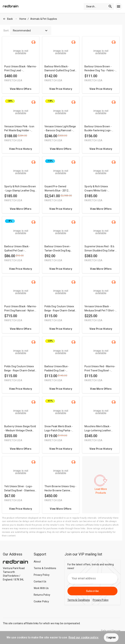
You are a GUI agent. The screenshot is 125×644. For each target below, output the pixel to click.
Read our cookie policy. (84, 637)
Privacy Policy (42, 575)
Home (23, 19)
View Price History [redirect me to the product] (61, 89)
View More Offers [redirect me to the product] (21, 89)
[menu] (119, 6)
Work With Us (41, 588)
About (37, 562)
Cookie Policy (41, 601)
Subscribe (92, 591)
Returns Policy (42, 595)
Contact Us (40, 582)
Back (8, 19)
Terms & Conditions (45, 568)
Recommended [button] (31, 31)
